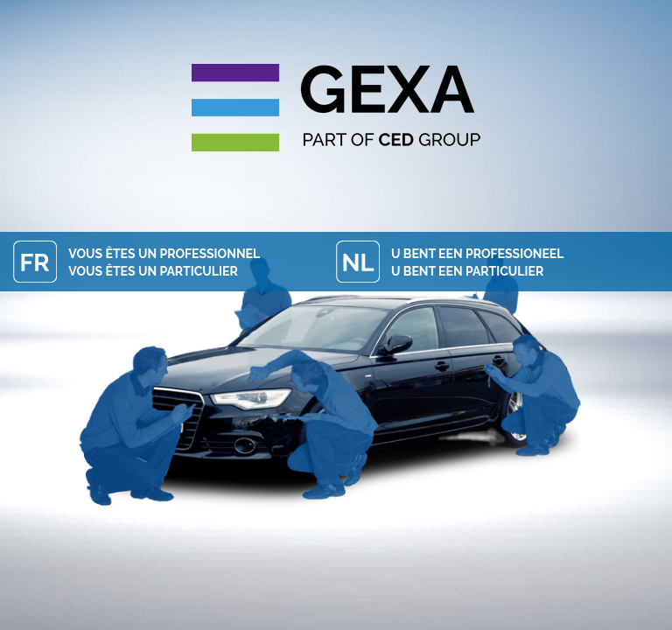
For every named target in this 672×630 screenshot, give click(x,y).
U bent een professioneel (477, 254)
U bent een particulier (467, 271)
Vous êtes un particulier (153, 271)
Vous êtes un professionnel (164, 254)
